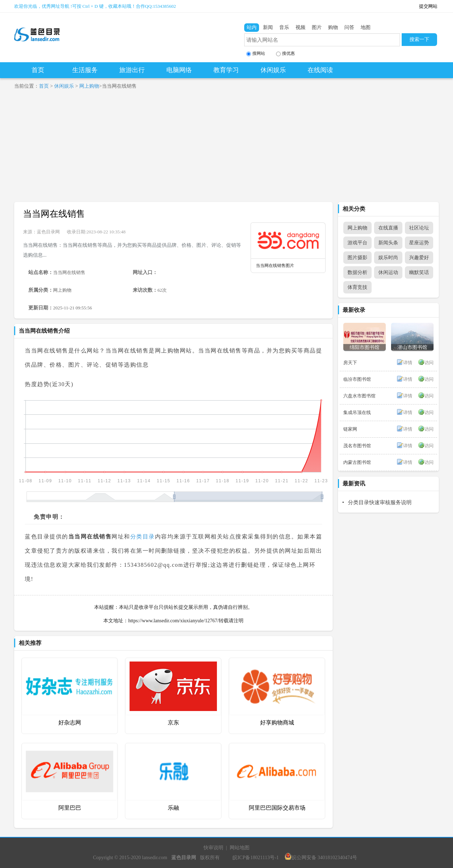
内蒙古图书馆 (357, 462)
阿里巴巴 (70, 808)
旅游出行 (132, 70)
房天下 (350, 363)
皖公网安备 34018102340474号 (321, 858)
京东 (173, 723)
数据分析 (357, 272)
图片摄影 (357, 258)
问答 (349, 27)
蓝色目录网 (48, 232)
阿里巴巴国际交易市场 (277, 808)
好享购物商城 (277, 723)
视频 (300, 27)
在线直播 (388, 228)
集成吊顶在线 (357, 412)
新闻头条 (388, 243)
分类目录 (143, 537)
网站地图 (240, 848)
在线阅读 (320, 70)
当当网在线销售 (54, 214)
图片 (317, 27)
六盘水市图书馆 (359, 396)
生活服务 (85, 70)
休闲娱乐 (273, 70)
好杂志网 (70, 723)
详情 (408, 363)
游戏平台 (357, 243)
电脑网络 (179, 70)
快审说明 (213, 848)
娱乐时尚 (388, 258)
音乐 (284, 27)
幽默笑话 (419, 272)
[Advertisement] (226, 149)
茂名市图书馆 (357, 446)
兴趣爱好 (419, 258)
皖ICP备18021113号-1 (256, 858)
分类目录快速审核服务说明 (380, 502)
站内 (252, 27)
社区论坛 (419, 228)
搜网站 (256, 54)
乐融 (173, 808)
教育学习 (226, 70)
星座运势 (419, 243)
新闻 (268, 27)
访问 (429, 363)
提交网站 (428, 6)
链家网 (350, 429)
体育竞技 (357, 287)
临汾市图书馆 (357, 379)
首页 (38, 70)
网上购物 (89, 86)
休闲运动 (388, 272)
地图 (366, 27)
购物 (333, 27)
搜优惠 (285, 54)
